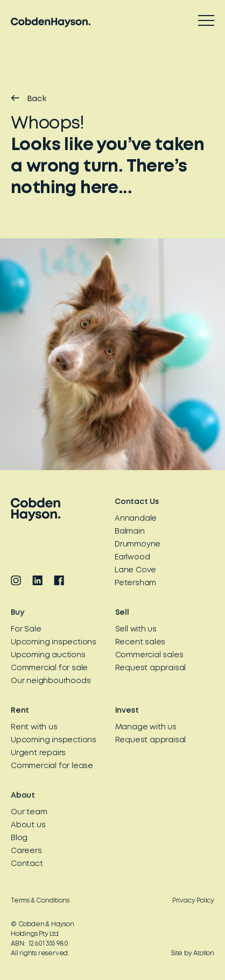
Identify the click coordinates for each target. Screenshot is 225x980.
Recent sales (140, 642)
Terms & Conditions (40, 901)
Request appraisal (151, 668)
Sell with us (136, 629)
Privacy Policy (193, 901)
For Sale (26, 629)
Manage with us (146, 727)
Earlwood (132, 557)
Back (29, 98)
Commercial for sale (49, 668)
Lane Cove (135, 570)
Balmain (130, 531)
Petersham (135, 583)
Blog (19, 838)
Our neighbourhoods (51, 681)
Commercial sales (149, 655)
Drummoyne (138, 544)
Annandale (136, 519)
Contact (27, 864)
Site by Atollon (193, 953)
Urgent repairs (38, 753)
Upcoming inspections (54, 642)
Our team (29, 812)
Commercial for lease (52, 766)
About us (28, 825)
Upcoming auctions (48, 655)
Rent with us (34, 727)
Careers (26, 851)
